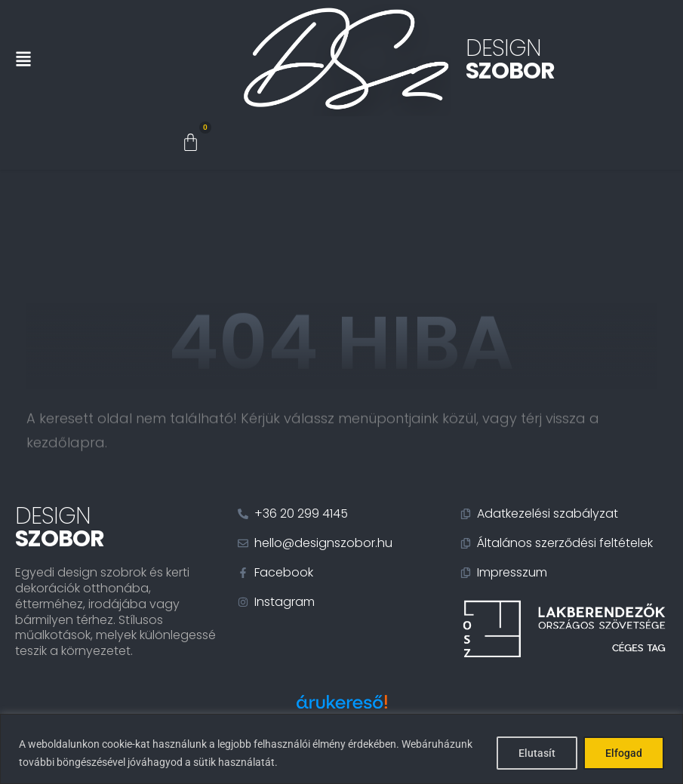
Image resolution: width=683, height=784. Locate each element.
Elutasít (537, 753)
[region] (341, 749)
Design (510, 60)
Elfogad (624, 753)
